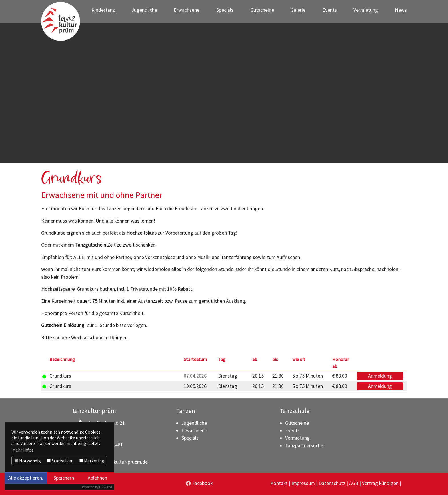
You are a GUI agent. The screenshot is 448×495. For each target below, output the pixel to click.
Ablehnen (97, 478)
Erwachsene (194, 430)
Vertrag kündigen (380, 483)
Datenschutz (332, 483)
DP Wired (106, 487)
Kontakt (279, 483)
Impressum (303, 483)
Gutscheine (297, 423)
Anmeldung (380, 376)
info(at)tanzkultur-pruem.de (118, 462)
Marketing (92, 461)
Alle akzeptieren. (26, 478)
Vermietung (297, 438)
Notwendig (28, 461)
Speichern (64, 478)
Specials (190, 438)
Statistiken (60, 461)
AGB (354, 483)
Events (292, 430)
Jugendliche (194, 423)
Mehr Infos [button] (23, 450)
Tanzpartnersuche (304, 446)
